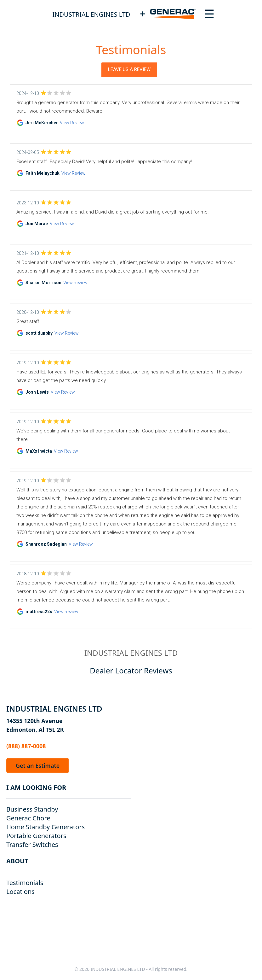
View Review (72, 123)
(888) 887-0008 (26, 746)
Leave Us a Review (129, 69)
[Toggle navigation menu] (209, 14)
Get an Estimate (38, 766)
